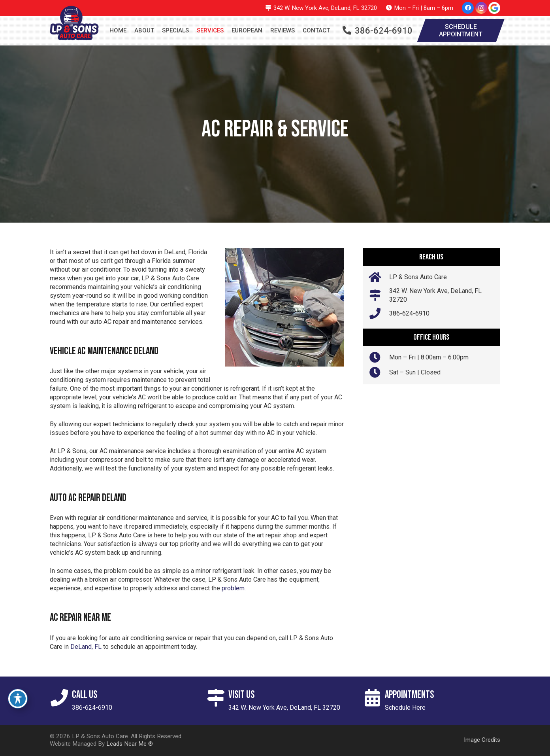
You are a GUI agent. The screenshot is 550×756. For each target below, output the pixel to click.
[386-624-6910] (379, 314)
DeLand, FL (86, 647)
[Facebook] (468, 8)
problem (233, 588)
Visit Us (241, 695)
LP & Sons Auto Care (418, 277)
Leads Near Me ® (130, 744)
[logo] (74, 23)
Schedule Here (405, 708)
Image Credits (482, 740)
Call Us (85, 695)
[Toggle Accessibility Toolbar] (18, 699)
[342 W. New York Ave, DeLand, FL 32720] (379, 295)
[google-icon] (494, 8)
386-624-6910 (409, 313)
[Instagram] (481, 8)
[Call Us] (61, 698)
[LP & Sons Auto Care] (379, 277)
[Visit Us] (217, 698)
